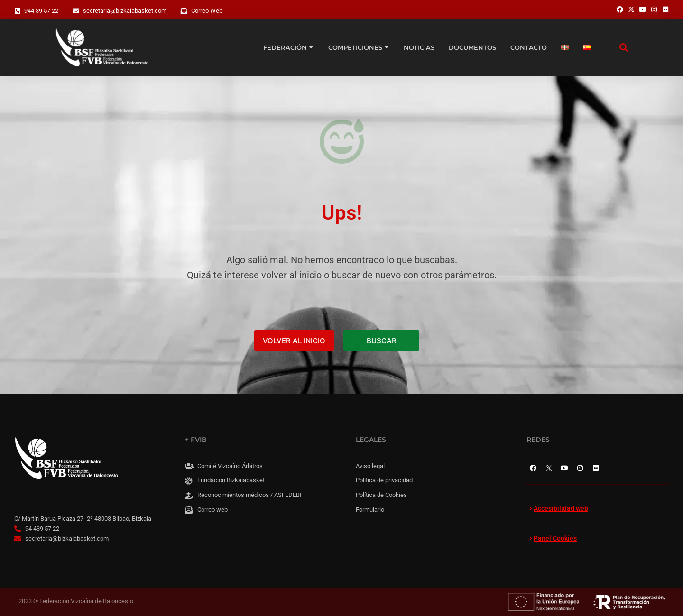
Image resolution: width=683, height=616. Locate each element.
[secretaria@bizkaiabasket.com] (76, 11)
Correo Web (207, 11)
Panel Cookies (555, 538)
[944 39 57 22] (18, 11)
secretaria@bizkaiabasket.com (125, 11)
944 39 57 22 (41, 11)
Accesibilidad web (561, 509)
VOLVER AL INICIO (294, 341)
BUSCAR (382, 341)
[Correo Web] (184, 11)
